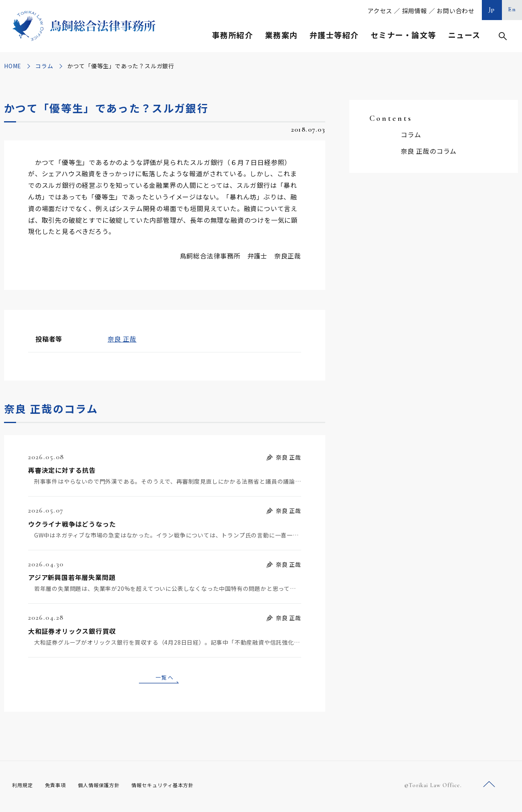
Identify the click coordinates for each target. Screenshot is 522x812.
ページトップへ (489, 787)
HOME (13, 66)
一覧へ (165, 678)
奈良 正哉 (122, 339)
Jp (492, 9)
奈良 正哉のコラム (429, 151)
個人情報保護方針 (109, 788)
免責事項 (60, 788)
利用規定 (24, 788)
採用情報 (415, 11)
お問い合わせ (456, 11)
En (512, 9)
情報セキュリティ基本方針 (181, 788)
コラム (44, 66)
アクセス (380, 11)
